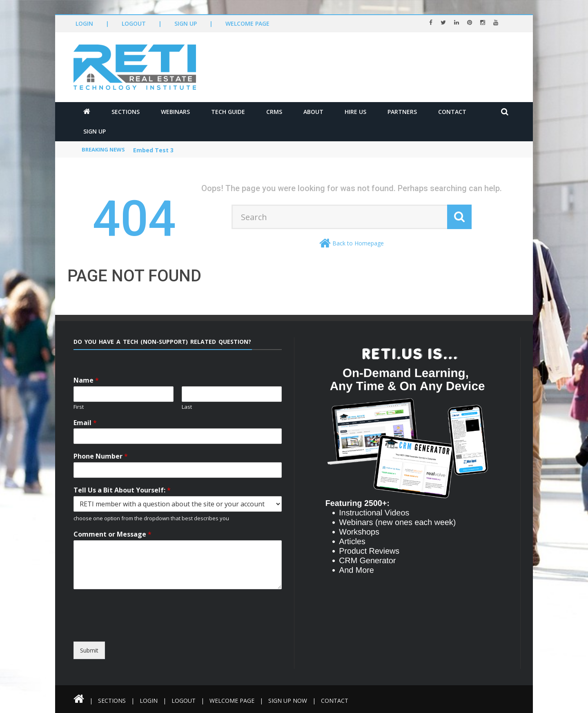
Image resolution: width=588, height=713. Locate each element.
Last (187, 407)
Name (86, 380)
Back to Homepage (358, 243)
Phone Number (101, 456)
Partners (402, 112)
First (79, 407)
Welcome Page (247, 23)
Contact (452, 112)
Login (84, 23)
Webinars (175, 112)
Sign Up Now (288, 701)
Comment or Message (112, 534)
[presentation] (148, 634)
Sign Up (186, 23)
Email (85, 423)
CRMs (274, 112)
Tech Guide (228, 112)
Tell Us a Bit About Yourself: (122, 490)
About (313, 112)
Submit (89, 650)
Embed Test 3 (153, 150)
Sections (126, 112)
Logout (134, 23)
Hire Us (355, 112)
